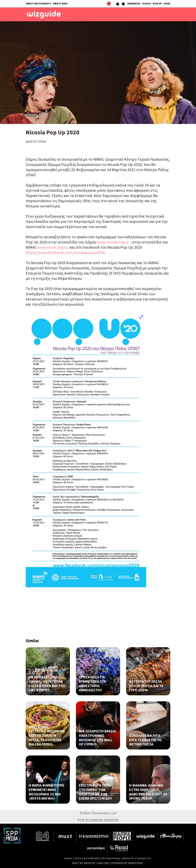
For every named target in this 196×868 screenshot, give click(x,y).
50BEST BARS (60, 4)
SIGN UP (157, 4)
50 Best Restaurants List (98, 813)
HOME (167, 4)
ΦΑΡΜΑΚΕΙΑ (134, 4)
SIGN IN (146, 4)
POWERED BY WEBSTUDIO (127, 863)
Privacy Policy (111, 858)
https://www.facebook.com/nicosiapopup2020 (65, 252)
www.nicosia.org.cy (113, 242)
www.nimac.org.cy (53, 247)
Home (68, 858)
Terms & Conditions (87, 858)
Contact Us (144, 858)
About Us (128, 858)
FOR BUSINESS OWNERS (98, 820)
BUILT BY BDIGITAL (84, 863)
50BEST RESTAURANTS (38, 4)
